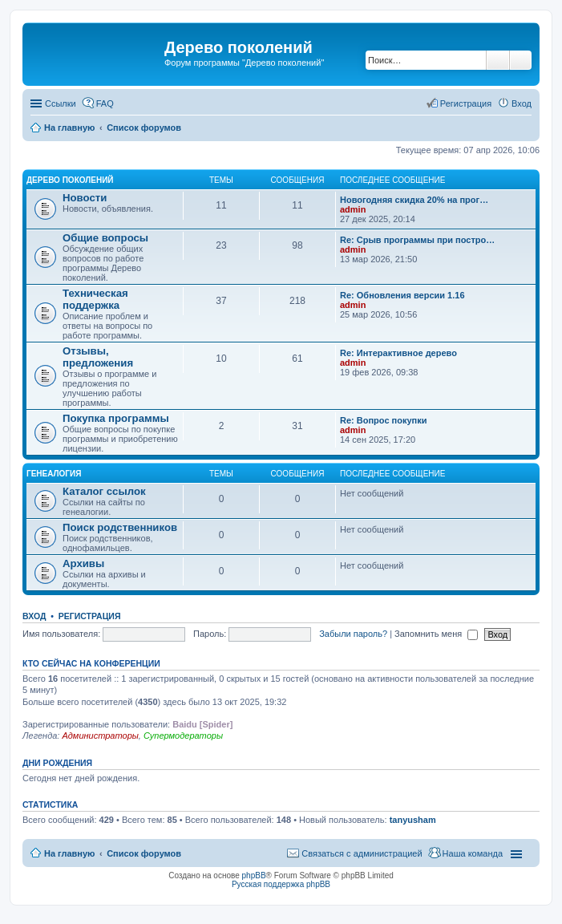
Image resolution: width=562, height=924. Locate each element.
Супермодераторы (183, 736)
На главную (69, 853)
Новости (85, 198)
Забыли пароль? (353, 634)
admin (353, 209)
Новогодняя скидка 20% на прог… (414, 200)
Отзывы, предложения (98, 357)
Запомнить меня (436, 634)
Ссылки (61, 103)
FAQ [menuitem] (105, 103)
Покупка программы (116, 418)
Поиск (498, 60)
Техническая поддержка (95, 299)
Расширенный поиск (521, 60)
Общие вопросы (105, 238)
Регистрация (90, 616)
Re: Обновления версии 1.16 (402, 295)
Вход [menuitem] (522, 103)
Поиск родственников (120, 527)
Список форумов (144, 853)
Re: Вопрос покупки (383, 420)
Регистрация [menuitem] (466, 103)
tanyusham (413, 820)
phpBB (254, 875)
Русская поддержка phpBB (281, 884)
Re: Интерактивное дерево (398, 353)
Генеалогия (54, 474)
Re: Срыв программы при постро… (417, 240)
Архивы (83, 563)
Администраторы (100, 736)
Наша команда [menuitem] (473, 853)
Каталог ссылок (104, 491)
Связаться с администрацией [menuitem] (362, 853)
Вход (34, 616)
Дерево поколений (70, 180)
